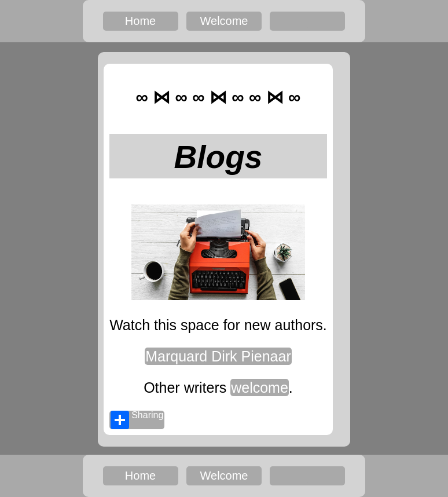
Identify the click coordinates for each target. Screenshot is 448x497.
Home (140, 21)
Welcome (224, 21)
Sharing (137, 420)
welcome (260, 388)
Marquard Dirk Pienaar (218, 356)
